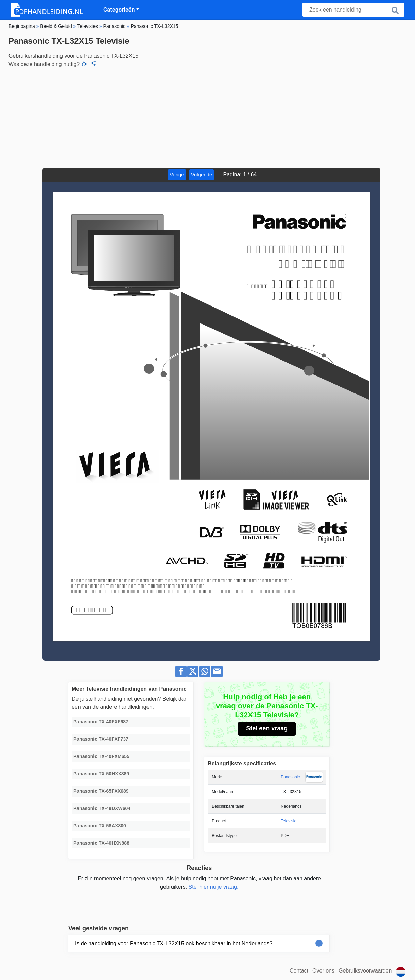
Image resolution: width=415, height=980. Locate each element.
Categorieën (119, 10)
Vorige (177, 174)
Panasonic (290, 777)
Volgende (202, 174)
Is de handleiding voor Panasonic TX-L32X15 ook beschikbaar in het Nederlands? (174, 943)
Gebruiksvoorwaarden (365, 971)
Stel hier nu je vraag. (214, 887)
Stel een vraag (267, 728)
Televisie (289, 821)
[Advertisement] (207, 117)
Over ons (323, 971)
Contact (299, 971)
